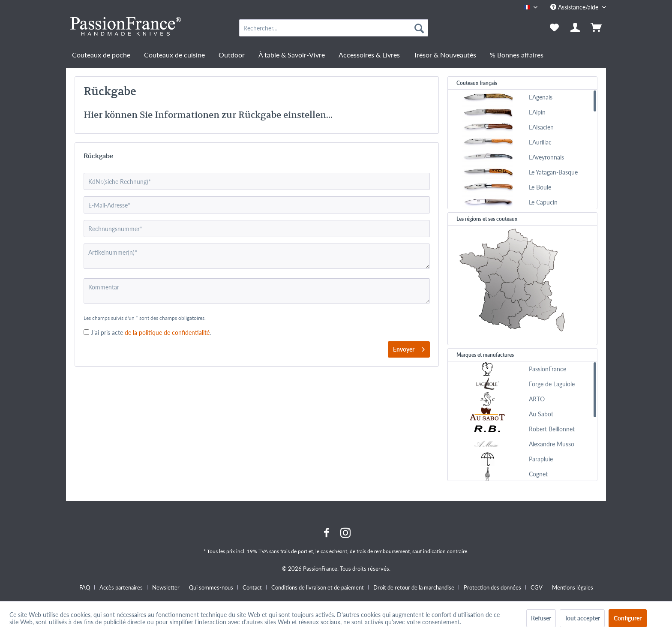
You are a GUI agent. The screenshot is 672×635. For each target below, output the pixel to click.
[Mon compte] (576, 28)
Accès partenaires (121, 587)
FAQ (85, 587)
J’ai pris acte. (151, 333)
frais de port (294, 551)
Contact (252, 587)
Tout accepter (582, 618)
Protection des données (492, 587)
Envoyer (409, 348)
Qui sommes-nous (211, 587)
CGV (537, 587)
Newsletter (166, 587)
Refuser (541, 618)
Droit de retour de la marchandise (414, 587)
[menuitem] (334, 28)
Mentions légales (573, 587)
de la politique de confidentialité (166, 333)
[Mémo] (554, 28)
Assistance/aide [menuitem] (575, 7)
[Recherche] (419, 28)
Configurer (628, 618)
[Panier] (597, 28)
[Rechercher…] (334, 28)
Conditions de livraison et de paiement (318, 587)
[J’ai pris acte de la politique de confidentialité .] (86, 332)
